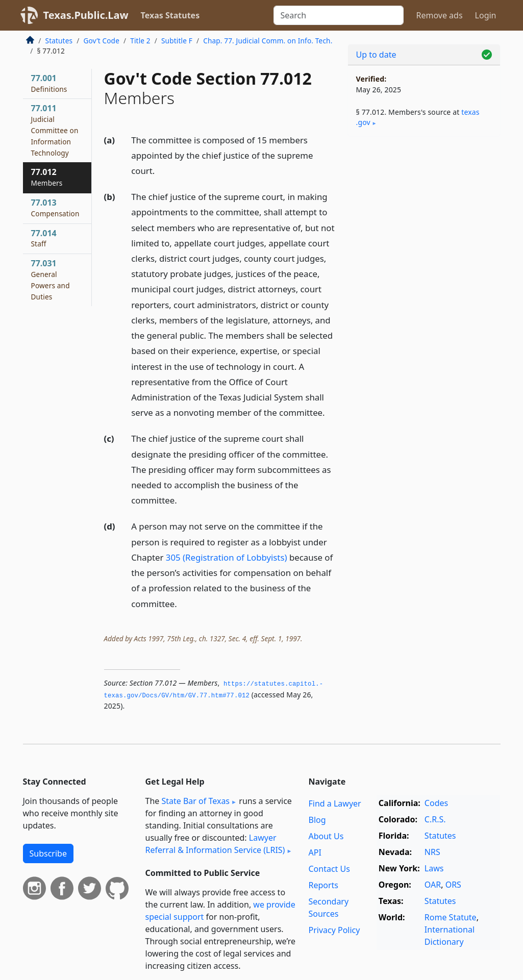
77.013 (55, 208)
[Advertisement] (424, 215)
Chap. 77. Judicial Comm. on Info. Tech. (268, 41)
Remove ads (439, 15)
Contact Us (329, 869)
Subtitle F (177, 41)
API (315, 852)
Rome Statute (451, 917)
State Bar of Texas (195, 801)
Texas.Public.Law (86, 15)
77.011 (55, 130)
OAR (433, 885)
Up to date (376, 55)
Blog (317, 820)
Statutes (59, 41)
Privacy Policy (334, 930)
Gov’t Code (101, 41)
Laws (434, 868)
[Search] (339, 15)
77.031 (51, 279)
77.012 (47, 177)
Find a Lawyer (334, 803)
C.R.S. (435, 819)
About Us (326, 836)
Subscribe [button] (48, 853)
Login (486, 15)
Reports (323, 885)
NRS (432, 852)
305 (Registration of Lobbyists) (227, 557)
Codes (436, 803)
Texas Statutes (170, 15)
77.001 (49, 83)
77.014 (44, 238)
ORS (453, 885)
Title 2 (140, 41)
